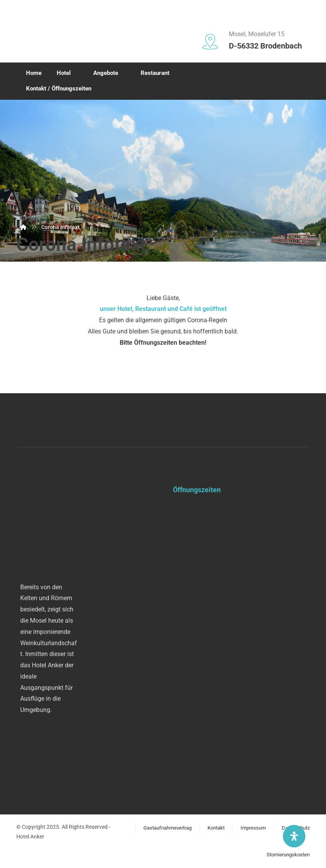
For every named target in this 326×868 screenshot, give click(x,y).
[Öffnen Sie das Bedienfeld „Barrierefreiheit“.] (294, 836)
